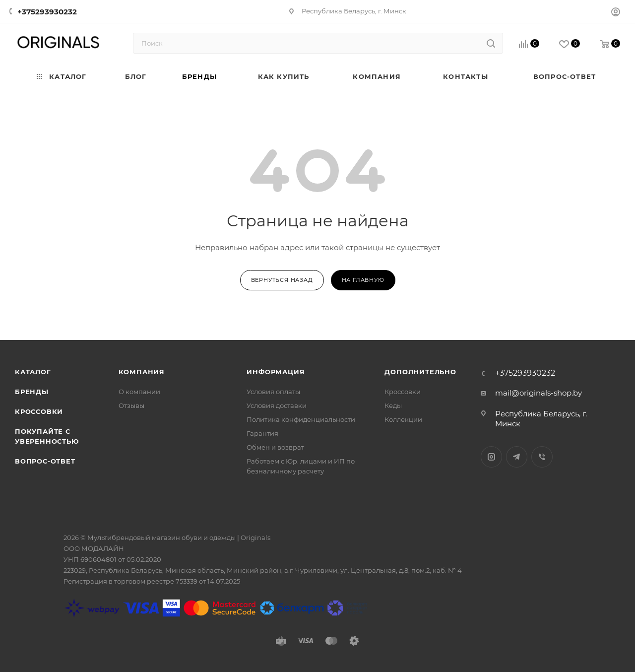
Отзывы (131, 405)
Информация (276, 372)
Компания (142, 372)
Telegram (517, 457)
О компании (139, 392)
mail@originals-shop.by (539, 393)
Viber (542, 457)
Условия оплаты (273, 392)
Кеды (393, 405)
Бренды (32, 392)
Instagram (491, 457)
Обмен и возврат (275, 447)
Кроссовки (39, 411)
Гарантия (262, 433)
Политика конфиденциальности (301, 419)
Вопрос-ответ (45, 461)
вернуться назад (282, 280)
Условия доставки (277, 405)
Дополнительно (420, 372)
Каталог (33, 372)
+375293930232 (47, 12)
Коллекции (403, 419)
